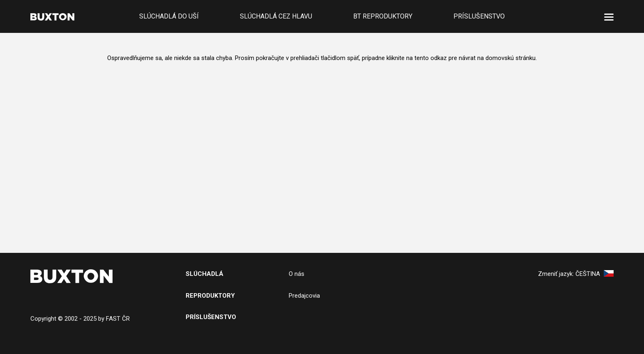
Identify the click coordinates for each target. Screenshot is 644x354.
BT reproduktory (383, 16)
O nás (297, 274)
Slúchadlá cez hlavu (276, 16)
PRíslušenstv (209, 317)
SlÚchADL (202, 274)
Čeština (595, 274)
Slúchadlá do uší (169, 16)
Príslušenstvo (479, 16)
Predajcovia (304, 296)
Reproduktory (210, 296)
